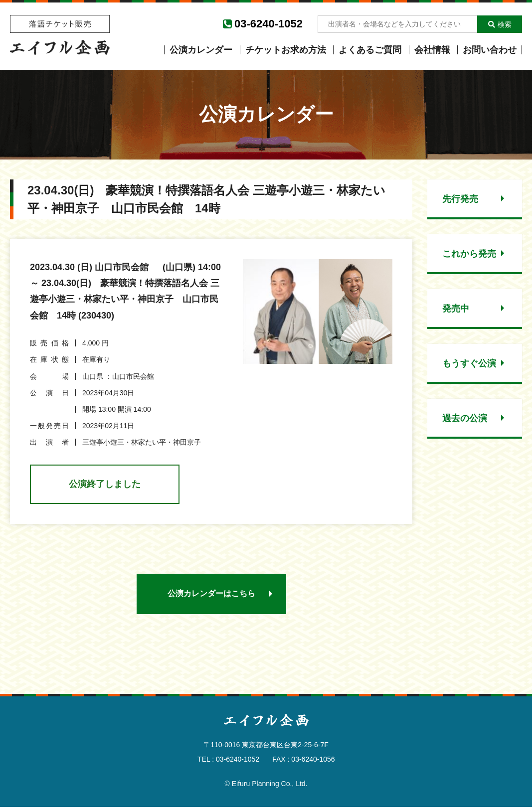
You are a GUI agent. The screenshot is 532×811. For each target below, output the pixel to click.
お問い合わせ (490, 50)
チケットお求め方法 (286, 50)
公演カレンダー (201, 50)
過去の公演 (465, 418)
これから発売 (469, 254)
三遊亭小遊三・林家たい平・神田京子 (142, 442)
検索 (500, 24)
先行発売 (460, 199)
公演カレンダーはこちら (211, 597)
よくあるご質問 (370, 50)
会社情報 (432, 50)
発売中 (456, 309)
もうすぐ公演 (469, 363)
